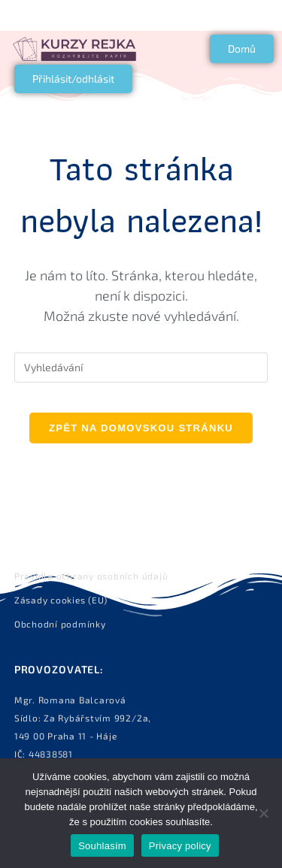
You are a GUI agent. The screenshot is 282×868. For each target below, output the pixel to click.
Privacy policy (180, 846)
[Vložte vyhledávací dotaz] (141, 367)
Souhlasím (102, 846)
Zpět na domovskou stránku (141, 428)
